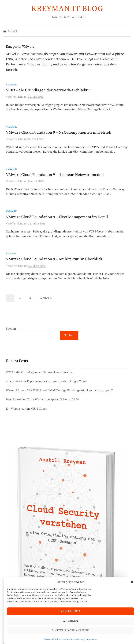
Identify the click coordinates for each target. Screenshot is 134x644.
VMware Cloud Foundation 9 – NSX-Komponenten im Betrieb (59, 133)
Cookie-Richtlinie (52, 639)
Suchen (11, 329)
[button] (132, 582)
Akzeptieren (70, 611)
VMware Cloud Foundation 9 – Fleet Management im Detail (57, 217)
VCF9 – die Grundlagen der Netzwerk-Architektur (49, 90)
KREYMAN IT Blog (67, 9)
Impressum (91, 639)
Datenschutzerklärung (73, 639)
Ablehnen (71, 621)
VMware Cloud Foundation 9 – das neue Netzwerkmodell (55, 175)
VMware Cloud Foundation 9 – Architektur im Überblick (54, 259)
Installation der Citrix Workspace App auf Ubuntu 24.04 (43, 399)
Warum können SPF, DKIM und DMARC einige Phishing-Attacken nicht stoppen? (59, 390)
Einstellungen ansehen (70, 630)
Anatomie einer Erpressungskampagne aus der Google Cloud (46, 381)
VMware (11, 85)
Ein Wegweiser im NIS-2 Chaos (27, 409)
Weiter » (46, 298)
